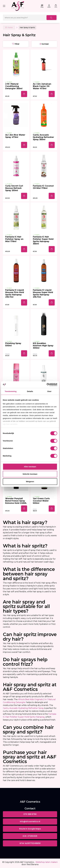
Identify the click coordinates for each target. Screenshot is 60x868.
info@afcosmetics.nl (30, 821)
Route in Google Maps (30, 829)
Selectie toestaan (30, 474)
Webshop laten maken (47, 862)
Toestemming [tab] (11, 391)
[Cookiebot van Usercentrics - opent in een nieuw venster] (47, 385)
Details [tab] (30, 391)
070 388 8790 (30, 814)
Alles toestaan (30, 467)
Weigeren (30, 482)
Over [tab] (49, 391)
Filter (17, 44)
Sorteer (45, 44)
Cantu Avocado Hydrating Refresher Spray (23, 708)
